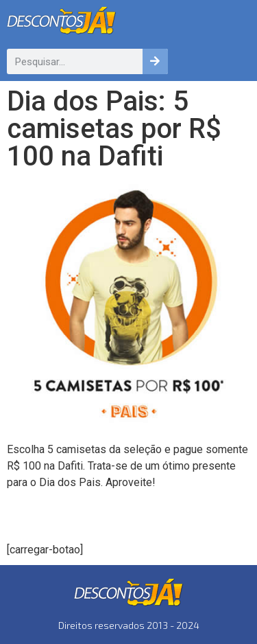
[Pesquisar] (155, 61)
